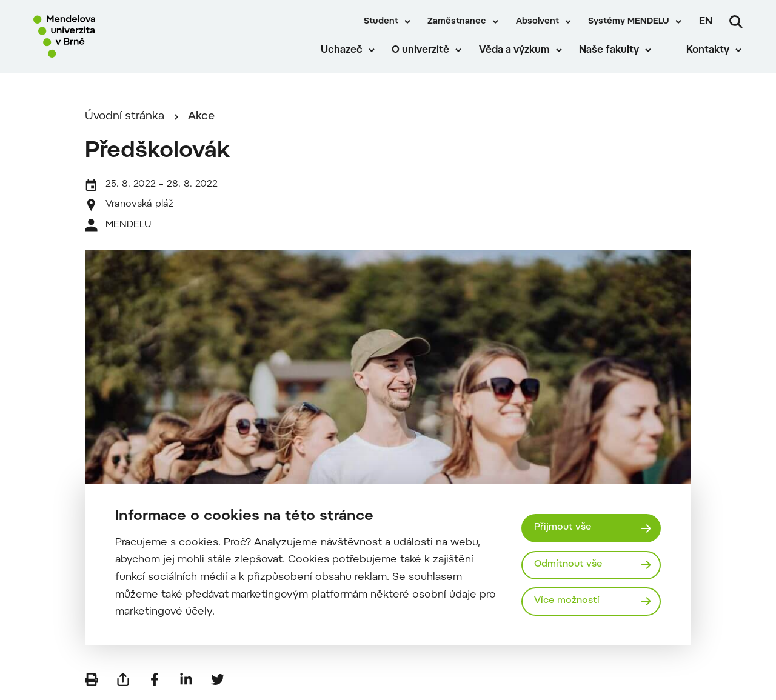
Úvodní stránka (125, 119)
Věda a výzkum (516, 55)
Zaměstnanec (457, 22)
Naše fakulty (610, 55)
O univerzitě (422, 55)
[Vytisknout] (92, 682)
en (706, 22)
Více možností (567, 601)
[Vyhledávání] (736, 22)
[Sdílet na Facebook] (155, 682)
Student (381, 22)
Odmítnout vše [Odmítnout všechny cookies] (569, 565)
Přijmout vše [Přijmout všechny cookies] (564, 528)
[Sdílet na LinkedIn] (186, 682)
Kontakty (709, 55)
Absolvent (537, 22)
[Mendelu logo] (103, 38)
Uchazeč (343, 55)
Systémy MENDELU (629, 22)
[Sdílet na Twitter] (218, 682)
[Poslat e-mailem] (123, 682)
